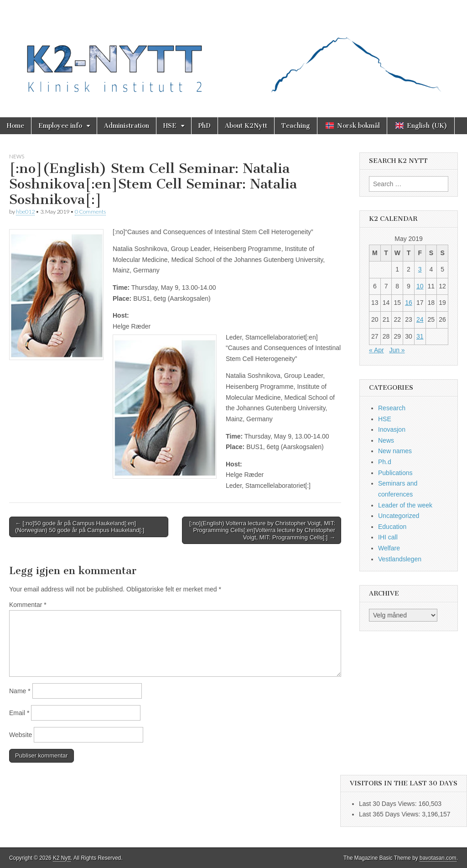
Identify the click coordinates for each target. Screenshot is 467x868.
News (17, 156)
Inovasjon (392, 429)
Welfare (389, 548)
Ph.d (385, 462)
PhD (205, 126)
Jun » (397, 350)
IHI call (388, 537)
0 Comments (90, 212)
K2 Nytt (62, 858)
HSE (170, 126)
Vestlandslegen (400, 559)
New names (395, 451)
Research (392, 408)
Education (392, 527)
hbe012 (25, 212)
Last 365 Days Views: (390, 814)
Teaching (296, 126)
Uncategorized (399, 516)
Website (21, 735)
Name (20, 691)
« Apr (376, 350)
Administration (127, 126)
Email (19, 713)
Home (16, 126)
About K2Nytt (246, 126)
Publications (395, 473)
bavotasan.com (438, 858)
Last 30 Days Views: (389, 804)
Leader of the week (405, 505)
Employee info (60, 126)
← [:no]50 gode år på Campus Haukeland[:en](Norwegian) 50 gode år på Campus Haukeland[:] (80, 527)
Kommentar (28, 605)
